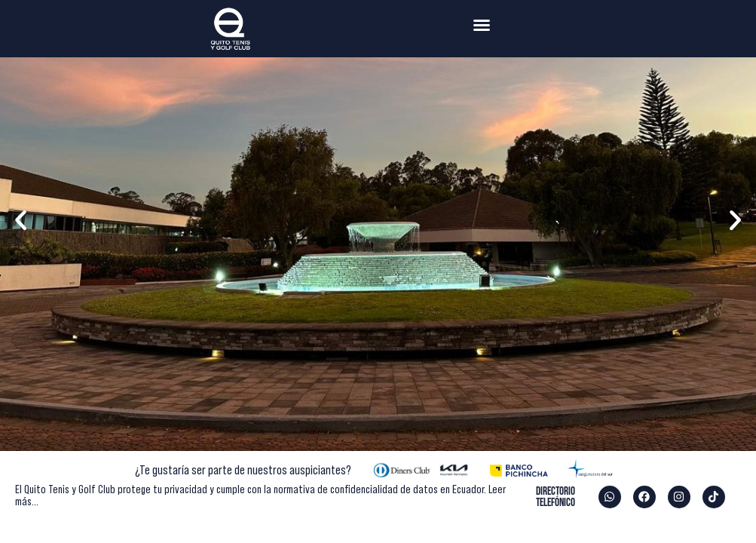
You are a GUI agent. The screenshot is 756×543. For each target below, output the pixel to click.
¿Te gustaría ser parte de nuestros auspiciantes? (243, 470)
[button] (482, 25)
